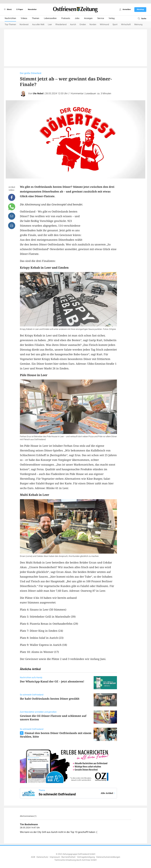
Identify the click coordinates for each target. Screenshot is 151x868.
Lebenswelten (50, 18)
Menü (7, 9)
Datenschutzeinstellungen (108, 857)
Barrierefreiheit (68, 857)
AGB (33, 857)
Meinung (138, 24)
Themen (36, 18)
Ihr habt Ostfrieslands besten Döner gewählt (50, 699)
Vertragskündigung (86, 857)
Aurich (73, 24)
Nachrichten (10, 18)
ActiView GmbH (89, 860)
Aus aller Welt (38, 24)
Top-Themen (10, 24)
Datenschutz (42, 857)
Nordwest (24, 24)
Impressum (55, 857)
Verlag (112, 18)
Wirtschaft (126, 24)
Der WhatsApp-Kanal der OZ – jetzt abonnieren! (52, 681)
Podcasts (66, 18)
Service (101, 18)
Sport (115, 24)
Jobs (77, 18)
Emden (83, 24)
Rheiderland (61, 24)
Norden (93, 24)
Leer (50, 24)
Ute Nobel (38, 94)
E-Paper (20, 9)
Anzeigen (88, 18)
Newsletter (32, 9)
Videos (24, 18)
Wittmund (104, 24)
